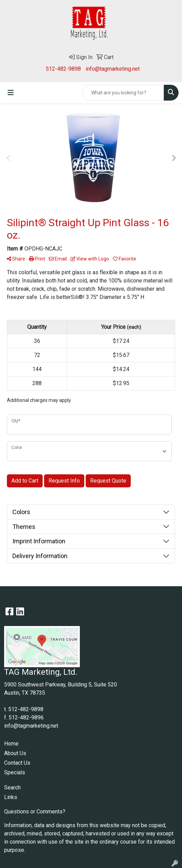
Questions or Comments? (35, 812)
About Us (15, 753)
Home (11, 744)
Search (12, 788)
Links (11, 797)
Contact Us (17, 763)
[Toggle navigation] (11, 93)
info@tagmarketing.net (113, 69)
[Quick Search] (123, 93)
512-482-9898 (63, 69)
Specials (15, 772)
